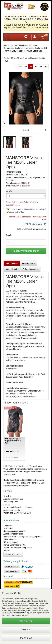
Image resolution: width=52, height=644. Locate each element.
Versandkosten (39, 229)
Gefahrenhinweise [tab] (30, 269)
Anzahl (9, 235)
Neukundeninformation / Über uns (18, 507)
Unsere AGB (9, 528)
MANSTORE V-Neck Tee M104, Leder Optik (24, 51)
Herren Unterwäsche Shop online (18, 548)
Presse (7, 550)
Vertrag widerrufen (13, 554)
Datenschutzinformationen (15, 531)
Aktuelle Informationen (13, 499)
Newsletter (8, 496)
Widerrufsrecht (10, 539)
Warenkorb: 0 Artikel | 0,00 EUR (17, 513)
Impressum (8, 525)
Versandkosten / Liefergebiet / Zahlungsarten (23, 537)
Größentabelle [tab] (28, 263)
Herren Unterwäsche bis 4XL (35, 48)
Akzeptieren (26, 621)
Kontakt (7, 505)
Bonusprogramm (11, 502)
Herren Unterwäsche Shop (25, 45)
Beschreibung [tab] (12, 263)
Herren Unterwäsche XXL (14, 545)
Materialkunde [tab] (12, 269)
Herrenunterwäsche (12, 48)
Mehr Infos (26, 638)
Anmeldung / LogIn (12, 510)
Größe (9, 191)
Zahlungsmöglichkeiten (13, 534)
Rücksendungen (10, 542)
